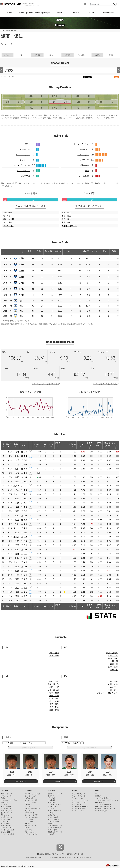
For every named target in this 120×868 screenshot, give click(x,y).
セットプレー (22, 165)
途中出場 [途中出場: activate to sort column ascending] (48, 252)
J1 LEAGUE (5, 790)
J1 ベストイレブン (78, 798)
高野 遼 (114, 670)
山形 (17, 520)
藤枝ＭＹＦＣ (29, 824)
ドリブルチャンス (81, 144)
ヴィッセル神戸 (6, 826)
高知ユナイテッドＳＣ (55, 826)
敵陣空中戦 (25, 176)
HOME (9, 13)
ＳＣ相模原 (52, 800)
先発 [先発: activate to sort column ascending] (39, 252)
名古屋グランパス (7, 817)
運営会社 (70, 854)
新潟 (17, 511)
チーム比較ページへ (31, 748)
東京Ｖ (16, 486)
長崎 (17, 507)
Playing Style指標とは (100, 183)
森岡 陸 (114, 664)
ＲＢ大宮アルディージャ (33, 809)
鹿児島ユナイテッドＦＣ (56, 832)
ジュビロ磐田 (29, 821)
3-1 (25, 545)
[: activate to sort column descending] (4, 252)
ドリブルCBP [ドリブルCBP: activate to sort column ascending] (98, 445)
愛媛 (17, 473)
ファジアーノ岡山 (7, 828)
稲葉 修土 (66, 216)
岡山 (17, 550)
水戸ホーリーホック (8, 796)
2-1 (25, 528)
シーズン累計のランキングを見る (105, 384)
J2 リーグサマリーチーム (80, 800)
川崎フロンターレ (7, 811)
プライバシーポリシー (59, 854)
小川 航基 (113, 684)
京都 (17, 465)
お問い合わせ (78, 854)
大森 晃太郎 (53, 684)
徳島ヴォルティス (30, 826)
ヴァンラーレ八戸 (30, 796)
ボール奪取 (84, 176)
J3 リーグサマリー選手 (79, 809)
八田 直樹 (54, 653)
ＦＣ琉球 (51, 834)
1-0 (25, 482)
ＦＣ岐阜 (51, 809)
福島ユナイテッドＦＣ (55, 794)
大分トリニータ (30, 832)
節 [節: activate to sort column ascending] (3, 445)
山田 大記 (54, 687)
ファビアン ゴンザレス (107, 693)
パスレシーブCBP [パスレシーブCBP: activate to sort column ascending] (107, 445)
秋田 (17, 477)
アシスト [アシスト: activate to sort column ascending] (95, 252)
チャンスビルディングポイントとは (45, 384)
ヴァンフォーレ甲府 (31, 815)
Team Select (108, 13)
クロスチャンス (82, 149)
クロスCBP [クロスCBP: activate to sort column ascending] (89, 445)
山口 (17, 469)
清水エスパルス (6, 815)
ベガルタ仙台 (29, 798)
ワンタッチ (23, 149)
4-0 (25, 541)
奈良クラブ (52, 815)
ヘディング (23, 155)
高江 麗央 (66, 219)
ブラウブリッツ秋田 (31, 800)
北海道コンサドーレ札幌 (33, 794)
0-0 (26, 473)
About (92, 13)
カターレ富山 (29, 819)
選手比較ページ (21, 781)
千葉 (17, 503)
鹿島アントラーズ (7, 794)
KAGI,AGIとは (100, 802)
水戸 (17, 460)
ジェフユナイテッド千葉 (9, 800)
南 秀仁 (7, 216)
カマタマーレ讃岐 (54, 821)
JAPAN (59, 13)
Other (97, 790)
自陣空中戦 (84, 165)
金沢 (17, 490)
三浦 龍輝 (54, 656)
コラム (97, 794)
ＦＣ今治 (28, 828)
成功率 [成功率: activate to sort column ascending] (86, 252)
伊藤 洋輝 (54, 696)
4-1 (25, 562)
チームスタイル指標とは (103, 807)
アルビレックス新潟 (31, 817)
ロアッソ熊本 (52, 830)
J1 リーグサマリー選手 (79, 796)
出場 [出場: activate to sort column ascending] (30, 252)
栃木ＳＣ (51, 796)
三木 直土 (113, 690)
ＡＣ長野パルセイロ (55, 804)
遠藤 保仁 (54, 710)
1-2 (25, 469)
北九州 (16, 494)
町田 (17, 456)
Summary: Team (26, 13)
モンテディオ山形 (30, 802)
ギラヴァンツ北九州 (55, 828)
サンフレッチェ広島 (8, 830)
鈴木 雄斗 (54, 699)
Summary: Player (42, 13)
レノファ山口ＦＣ (54, 819)
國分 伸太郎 (9, 219)
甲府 (17, 499)
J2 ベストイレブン (78, 804)
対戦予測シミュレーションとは (105, 809)
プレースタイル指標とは (103, 804)
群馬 (17, 482)
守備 (87, 171)
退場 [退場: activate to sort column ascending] (114, 252)
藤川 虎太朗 (53, 690)
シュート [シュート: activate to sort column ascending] (76, 252)
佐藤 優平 (8, 213)
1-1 (26, 477)
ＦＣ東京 (4, 804)
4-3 (25, 465)
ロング (25, 160)
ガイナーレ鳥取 (53, 817)
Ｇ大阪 (21, 258)
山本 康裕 (8, 222)
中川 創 (114, 661)
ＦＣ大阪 (51, 813)
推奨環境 (48, 854)
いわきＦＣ (28, 804)
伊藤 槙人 (113, 658)
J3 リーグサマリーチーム (80, 807)
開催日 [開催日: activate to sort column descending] (9, 445)
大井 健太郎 (112, 653)
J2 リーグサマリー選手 (79, 802)
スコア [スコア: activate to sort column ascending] (24, 445)
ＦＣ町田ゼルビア (7, 809)
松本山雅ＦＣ (52, 802)
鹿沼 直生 (54, 704)
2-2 (26, 516)
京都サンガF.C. (6, 819)
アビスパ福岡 (5, 832)
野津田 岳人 (9, 226)
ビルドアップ (83, 160)
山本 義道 (113, 667)
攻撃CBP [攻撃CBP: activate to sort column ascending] (72, 445)
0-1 (25, 452)
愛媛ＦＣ (51, 824)
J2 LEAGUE (28, 790)
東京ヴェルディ (6, 807)
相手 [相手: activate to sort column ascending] (16, 445)
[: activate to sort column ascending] (8, 252)
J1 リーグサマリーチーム (80, 794)
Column (75, 13)
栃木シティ (28, 807)
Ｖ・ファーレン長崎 (8, 834)
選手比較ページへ (89, 748)
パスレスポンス (23, 171)
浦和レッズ (5, 798)
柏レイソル (5, 802)
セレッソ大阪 (5, 824)
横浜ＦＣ (28, 811)
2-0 (25, 486)
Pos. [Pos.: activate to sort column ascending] (44, 445)
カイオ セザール (69, 226)
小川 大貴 (113, 656)
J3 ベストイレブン (78, 811)
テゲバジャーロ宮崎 (31, 834)
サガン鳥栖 (28, 830)
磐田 (21, 301)
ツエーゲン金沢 (53, 807)
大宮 (17, 575)
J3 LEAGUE (52, 790)
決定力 (27, 144)
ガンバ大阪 (5, 821)
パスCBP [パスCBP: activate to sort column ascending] (81, 445)
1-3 (25, 456)
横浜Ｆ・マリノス (7, 813)
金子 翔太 (54, 707)
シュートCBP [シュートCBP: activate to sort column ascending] (115, 445)
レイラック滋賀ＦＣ (55, 811)
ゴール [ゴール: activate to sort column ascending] (67, 252)
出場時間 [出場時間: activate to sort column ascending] (58, 252)
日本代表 (98, 796)
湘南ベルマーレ (30, 813)
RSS (116, 77)
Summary (75, 790)
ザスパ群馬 (52, 798)
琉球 (17, 452)
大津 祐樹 (113, 682)
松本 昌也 (54, 693)
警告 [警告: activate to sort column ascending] (105, 252)
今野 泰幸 (54, 682)
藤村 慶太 (66, 213)
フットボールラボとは (102, 798)
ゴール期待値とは (101, 811)
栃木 (17, 566)
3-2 (25, 460)
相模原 (16, 537)
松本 (17, 541)
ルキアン (114, 687)
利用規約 (41, 854)
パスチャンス (83, 155)
